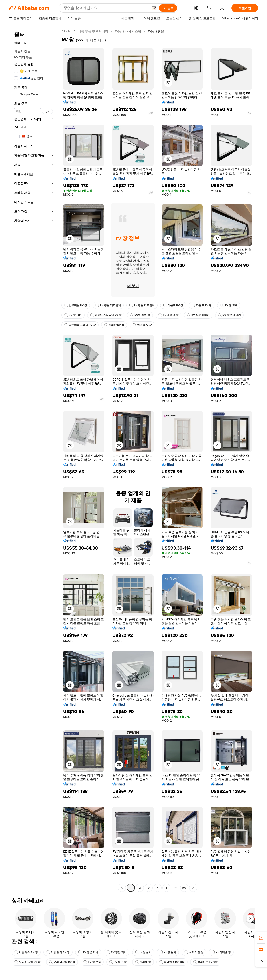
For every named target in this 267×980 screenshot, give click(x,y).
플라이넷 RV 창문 (172, 962)
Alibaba (66, 31)
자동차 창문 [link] (156, 31)
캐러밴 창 (143, 962)
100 (184, 888)
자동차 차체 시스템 (128, 31)
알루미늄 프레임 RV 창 (80, 325)
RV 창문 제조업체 (108, 305)
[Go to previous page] (122, 888)
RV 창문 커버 (88, 952)
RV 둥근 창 (118, 962)
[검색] (168, 8)
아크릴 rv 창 (142, 325)
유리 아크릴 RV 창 (27, 962)
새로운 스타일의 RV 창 (106, 315)
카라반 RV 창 (114, 325)
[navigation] (34, 460)
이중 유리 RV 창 (26, 952)
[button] (154, 8)
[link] (261, 938)
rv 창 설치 (143, 952)
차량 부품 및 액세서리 (93, 31)
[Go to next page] (193, 888)
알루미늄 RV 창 (76, 305)
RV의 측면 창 (140, 315)
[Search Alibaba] (106, 8)
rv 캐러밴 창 (194, 952)
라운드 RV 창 (173, 305)
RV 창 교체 (229, 305)
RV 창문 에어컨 (198, 315)
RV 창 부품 (92, 962)
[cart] (210, 9)
